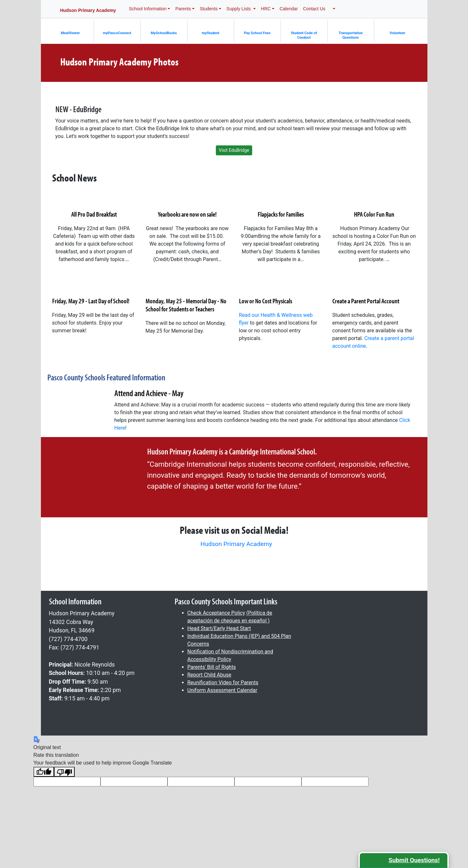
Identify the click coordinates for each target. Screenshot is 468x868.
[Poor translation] (64, 772)
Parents (183, 9)
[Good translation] (44, 772)
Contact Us (314, 9)
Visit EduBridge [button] (234, 150)
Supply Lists (239, 9)
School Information (148, 9)
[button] (333, 9)
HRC (266, 9)
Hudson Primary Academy (236, 544)
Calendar (289, 9)
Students (209, 9)
